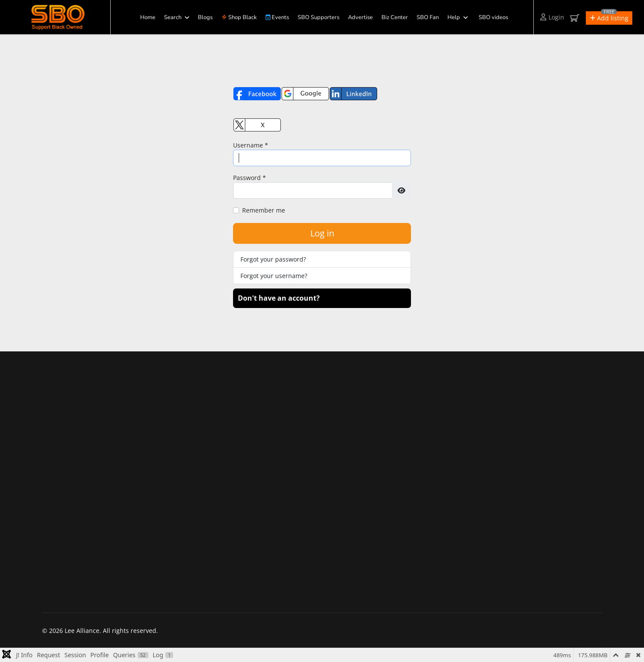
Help (454, 17)
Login (552, 17)
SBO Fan (428, 17)
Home (148, 17)
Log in (322, 233)
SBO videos (493, 17)
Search (173, 17)
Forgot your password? (273, 259)
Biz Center (395, 17)
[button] (609, 18)
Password (250, 178)
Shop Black (239, 17)
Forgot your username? (274, 276)
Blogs (205, 17)
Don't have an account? (279, 298)
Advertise (360, 17)
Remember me (264, 210)
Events (277, 17)
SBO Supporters (319, 17)
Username (251, 145)
